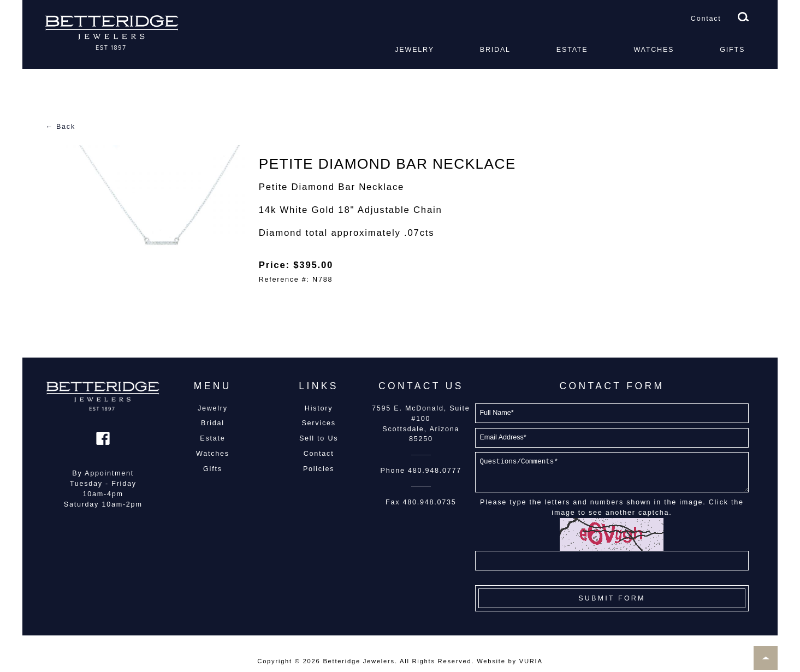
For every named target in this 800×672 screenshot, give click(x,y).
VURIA (531, 661)
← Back (60, 127)
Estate (572, 50)
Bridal (495, 50)
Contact (706, 19)
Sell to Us (319, 438)
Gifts (732, 50)
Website (491, 661)
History (319, 408)
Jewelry (414, 50)
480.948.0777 (435, 471)
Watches (654, 50)
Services (318, 423)
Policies (319, 469)
